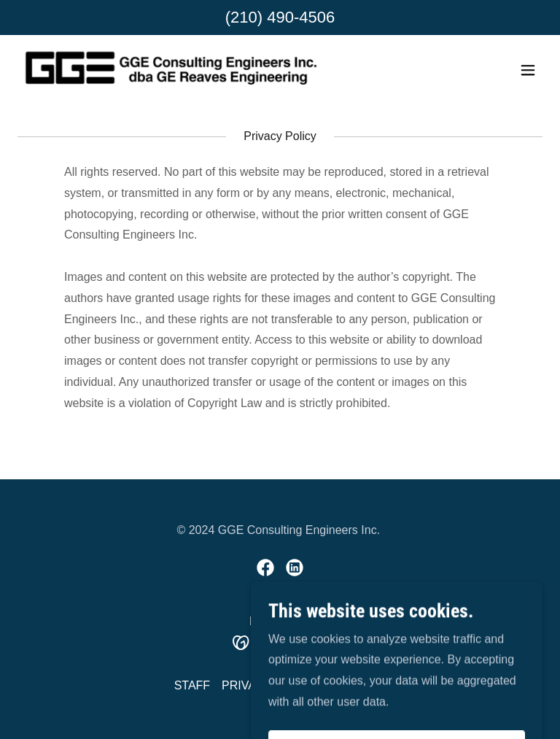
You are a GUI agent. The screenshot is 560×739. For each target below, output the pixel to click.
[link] (171, 70)
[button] (528, 70)
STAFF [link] (192, 685)
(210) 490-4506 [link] (280, 17)
